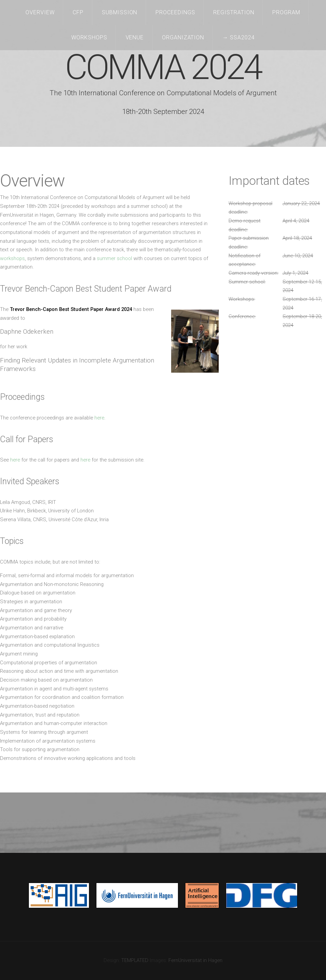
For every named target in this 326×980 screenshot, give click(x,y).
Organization (183, 37)
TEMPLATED (135, 960)
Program (286, 12)
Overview (40, 12)
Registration (234, 12)
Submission (120, 12)
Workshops (89, 37)
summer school (114, 258)
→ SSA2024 (239, 37)
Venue (135, 37)
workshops (12, 258)
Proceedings (175, 12)
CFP (78, 12)
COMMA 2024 (163, 67)
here (99, 418)
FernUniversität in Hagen (195, 960)
